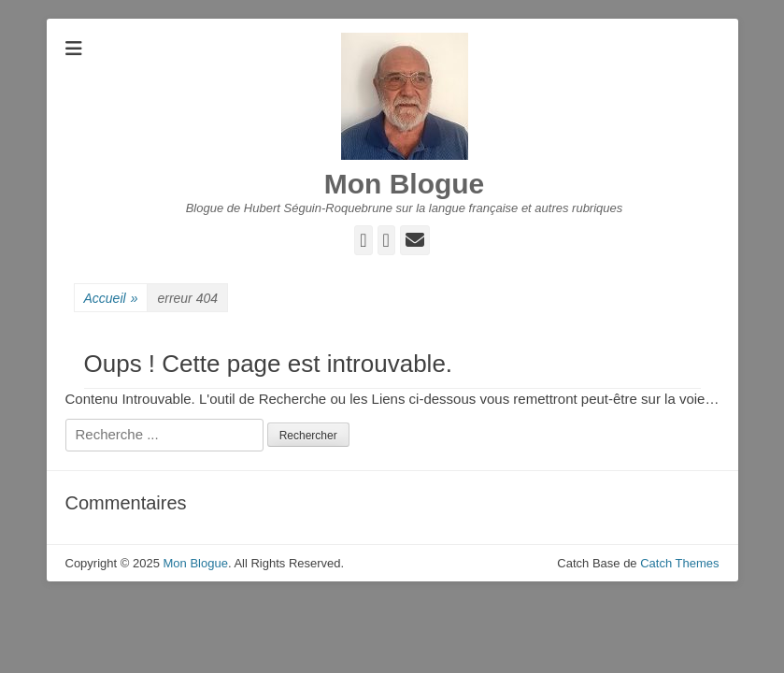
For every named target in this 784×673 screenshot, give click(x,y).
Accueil (111, 299)
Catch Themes (679, 563)
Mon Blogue (405, 184)
